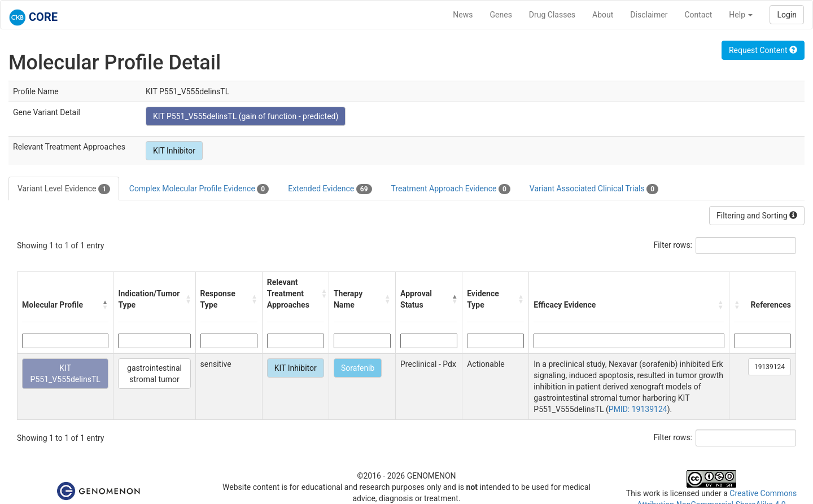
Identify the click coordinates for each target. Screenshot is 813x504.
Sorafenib (358, 368)
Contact (698, 15)
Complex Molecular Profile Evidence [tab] (199, 189)
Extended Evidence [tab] (330, 189)
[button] (105, 305)
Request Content (763, 50)
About (603, 15)
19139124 (770, 367)
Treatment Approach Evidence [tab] (451, 189)
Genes (501, 15)
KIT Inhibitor (174, 151)
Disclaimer (649, 15)
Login (787, 15)
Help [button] (741, 15)
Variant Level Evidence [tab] (64, 189)
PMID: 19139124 (638, 409)
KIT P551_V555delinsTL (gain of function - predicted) (246, 116)
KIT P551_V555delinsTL (65, 374)
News (463, 15)
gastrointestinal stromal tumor (154, 374)
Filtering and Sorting (757, 216)
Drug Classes (552, 15)
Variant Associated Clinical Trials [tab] (594, 189)
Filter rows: (673, 245)
